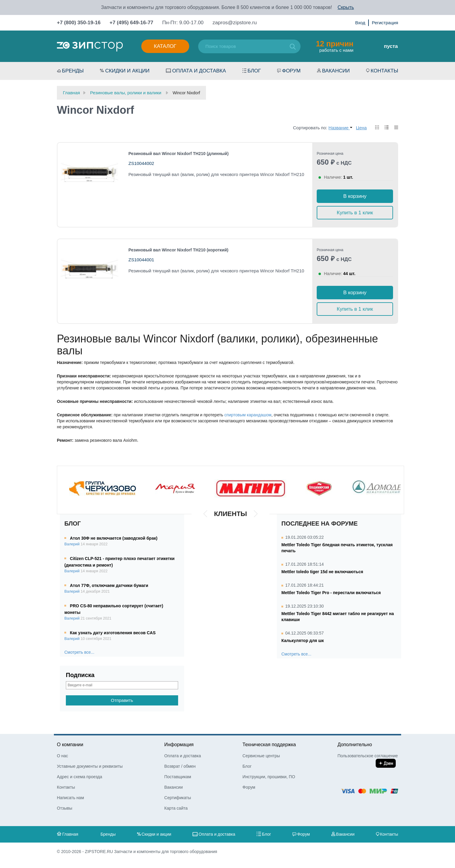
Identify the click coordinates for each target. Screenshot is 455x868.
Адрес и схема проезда (79, 777)
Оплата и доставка (199, 71)
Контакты (384, 71)
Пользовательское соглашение (368, 756)
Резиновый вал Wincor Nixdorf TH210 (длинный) (179, 154)
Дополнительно (355, 745)
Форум (291, 71)
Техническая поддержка (269, 745)
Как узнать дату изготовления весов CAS (113, 633)
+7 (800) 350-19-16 (79, 23)
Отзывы (65, 808)
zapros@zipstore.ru (235, 23)
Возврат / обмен (180, 766)
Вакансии (336, 71)
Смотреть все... (79, 652)
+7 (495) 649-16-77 (131, 23)
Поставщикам (178, 777)
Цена (361, 128)
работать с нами (335, 46)
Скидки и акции (127, 71)
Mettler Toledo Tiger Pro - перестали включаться (331, 593)
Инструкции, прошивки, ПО (269, 777)
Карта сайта (176, 808)
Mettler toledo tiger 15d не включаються (322, 572)
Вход (360, 23)
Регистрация (385, 23)
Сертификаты (178, 798)
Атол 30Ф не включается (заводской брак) (114, 538)
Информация (179, 745)
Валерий (72, 544)
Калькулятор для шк (303, 641)
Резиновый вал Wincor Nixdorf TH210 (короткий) (178, 250)
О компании (70, 745)
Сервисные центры (261, 756)
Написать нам (70, 798)
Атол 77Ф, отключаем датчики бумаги (109, 585)
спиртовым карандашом (248, 415)
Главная (70, 834)
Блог (254, 71)
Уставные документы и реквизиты (90, 766)
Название (340, 128)
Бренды (73, 71)
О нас (62, 756)
